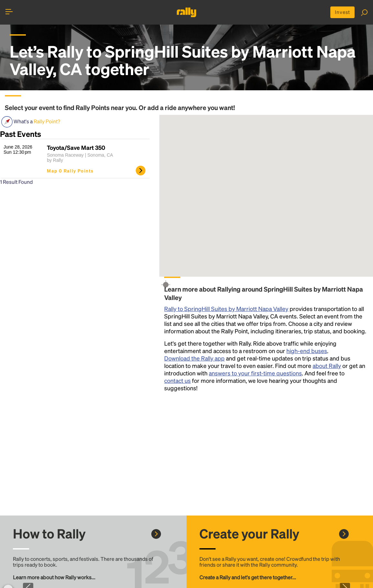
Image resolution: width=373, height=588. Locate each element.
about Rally (327, 366)
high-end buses (307, 351)
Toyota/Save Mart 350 (76, 148)
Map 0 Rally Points (70, 171)
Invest (341, 12)
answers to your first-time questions (255, 374)
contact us (177, 381)
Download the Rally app (194, 359)
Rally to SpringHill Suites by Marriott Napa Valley (226, 309)
